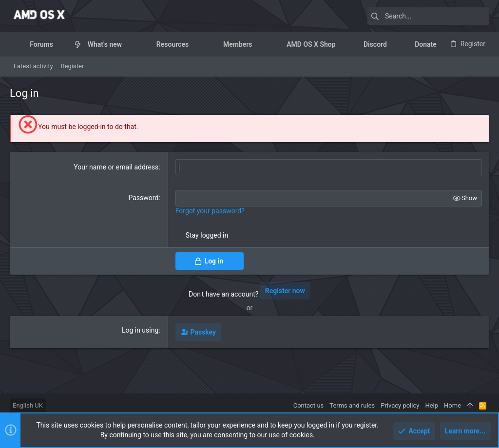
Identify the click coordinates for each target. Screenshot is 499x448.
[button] (61, 44)
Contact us (309, 405)
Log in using (140, 330)
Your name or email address (116, 167)
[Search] (428, 16)
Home (452, 405)
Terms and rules (352, 405)
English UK (28, 405)
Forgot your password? (210, 211)
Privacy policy (400, 405)
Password (143, 198)
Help (432, 405)
